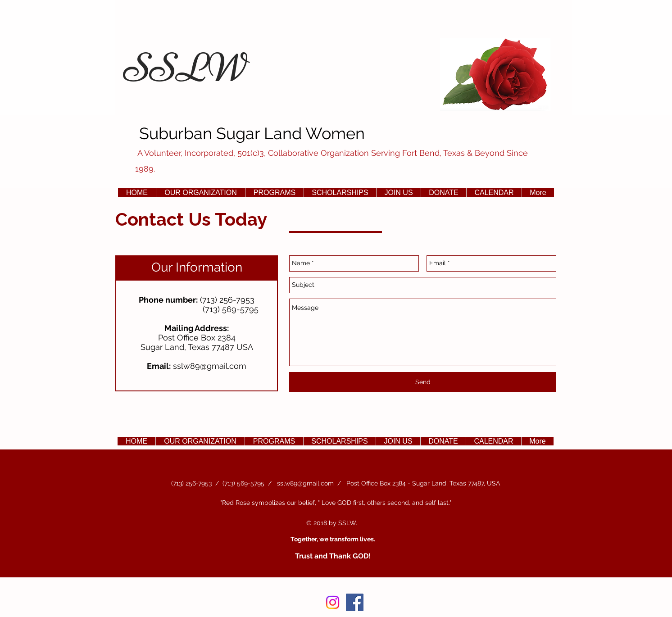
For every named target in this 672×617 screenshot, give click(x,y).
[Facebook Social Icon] (355, 602)
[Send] (423, 382)
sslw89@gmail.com (210, 366)
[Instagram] (333, 602)
